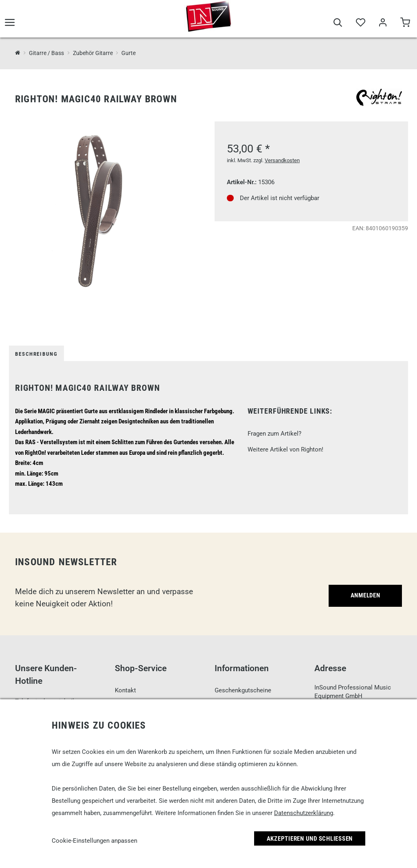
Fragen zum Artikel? (274, 434)
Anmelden (365, 595)
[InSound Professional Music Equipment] (18, 53)
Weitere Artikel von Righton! (285, 449)
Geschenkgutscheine (243, 690)
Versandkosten (282, 160)
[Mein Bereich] (383, 25)
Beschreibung (36, 354)
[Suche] (338, 25)
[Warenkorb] (405, 25)
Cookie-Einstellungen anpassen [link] (94, 841)
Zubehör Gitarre (93, 53)
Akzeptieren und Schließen (310, 839)
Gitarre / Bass (46, 53)
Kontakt (125, 690)
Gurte (128, 53)
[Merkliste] (360, 25)
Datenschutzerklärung (304, 813)
